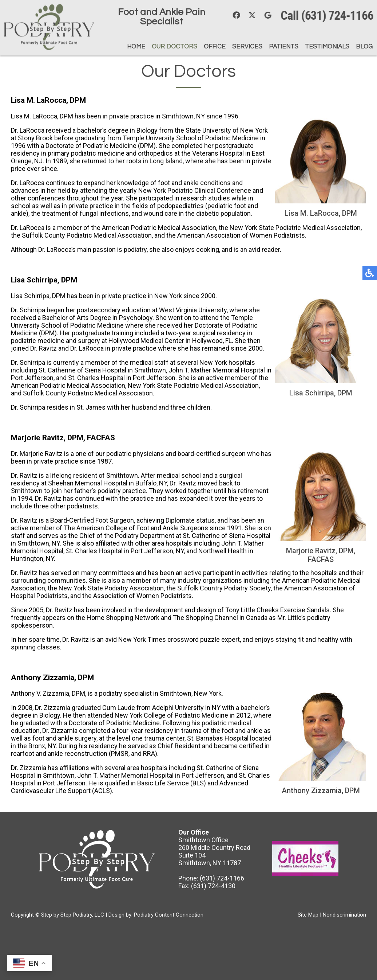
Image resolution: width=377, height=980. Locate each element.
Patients (283, 47)
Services (247, 47)
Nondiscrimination (344, 915)
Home (136, 47)
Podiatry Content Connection (169, 915)
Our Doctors (174, 47)
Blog (364, 47)
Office (214, 47)
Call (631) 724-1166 (330, 16)
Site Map (308, 915)
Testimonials (327, 47)
